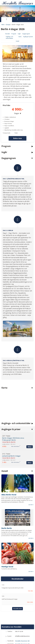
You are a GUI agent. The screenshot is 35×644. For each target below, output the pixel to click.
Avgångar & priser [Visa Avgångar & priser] (28, 37)
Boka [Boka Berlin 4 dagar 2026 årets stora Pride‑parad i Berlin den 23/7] (30, 447)
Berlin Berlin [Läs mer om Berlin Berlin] (7, 528)
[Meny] (28, 19)
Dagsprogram (9, 158)
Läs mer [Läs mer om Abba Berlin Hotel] (31, 505)
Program (6, 146)
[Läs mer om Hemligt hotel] (17, 557)
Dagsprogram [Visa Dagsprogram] (26, 34)
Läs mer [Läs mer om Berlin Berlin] (31, 538)
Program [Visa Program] (14, 34)
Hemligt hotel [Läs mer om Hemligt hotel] (7, 567)
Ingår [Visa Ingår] (19, 34)
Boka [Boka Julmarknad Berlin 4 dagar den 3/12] (30, 463)
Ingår (4, 152)
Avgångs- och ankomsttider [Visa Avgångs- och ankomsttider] (9, 38)
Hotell (5, 471)
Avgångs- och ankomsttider (16, 423)
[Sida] (7, 19)
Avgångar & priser (11, 429)
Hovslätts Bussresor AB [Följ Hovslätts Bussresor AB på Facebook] (22, 641)
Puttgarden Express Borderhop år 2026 (13, 588)
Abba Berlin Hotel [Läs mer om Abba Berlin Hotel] (9, 495)
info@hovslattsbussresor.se (22, 636)
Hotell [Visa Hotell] (17, 41)
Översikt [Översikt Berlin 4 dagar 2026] (7, 34)
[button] (17, 441)
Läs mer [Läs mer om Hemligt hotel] (31, 571)
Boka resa (17, 138)
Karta (4, 388)
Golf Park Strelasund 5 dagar (10, 599)
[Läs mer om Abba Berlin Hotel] (17, 490)
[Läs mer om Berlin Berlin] (17, 524)
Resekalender (18, 579)
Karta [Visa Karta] (20, 37)
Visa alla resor (18, 609)
